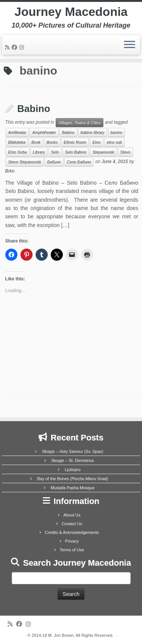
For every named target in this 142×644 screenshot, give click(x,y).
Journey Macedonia (71, 12)
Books (52, 142)
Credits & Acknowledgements (72, 532)
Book (36, 142)
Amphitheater (44, 132)
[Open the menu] (130, 45)
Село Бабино (79, 162)
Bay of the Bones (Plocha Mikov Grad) (73, 479)
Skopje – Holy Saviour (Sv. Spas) (73, 451)
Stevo (126, 152)
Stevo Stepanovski (25, 162)
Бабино (54, 162)
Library (39, 152)
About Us (72, 515)
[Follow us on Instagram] (23, 47)
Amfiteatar (17, 132)
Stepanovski (103, 152)
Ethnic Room (75, 142)
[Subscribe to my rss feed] (8, 47)
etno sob (114, 142)
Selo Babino (76, 152)
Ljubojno (73, 470)
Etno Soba (18, 152)
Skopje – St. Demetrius (73, 460)
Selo (55, 152)
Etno (97, 142)
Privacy (72, 541)
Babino (34, 109)
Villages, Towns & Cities (79, 123)
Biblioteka (17, 142)
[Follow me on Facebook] (16, 47)
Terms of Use (72, 550)
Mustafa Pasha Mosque (73, 488)
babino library (93, 132)
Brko (10, 171)
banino (117, 132)
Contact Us (72, 524)
